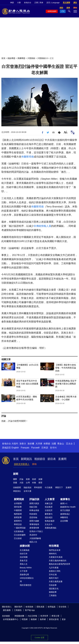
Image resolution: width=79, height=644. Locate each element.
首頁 (3, 58)
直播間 (62, 459)
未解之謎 (49, 503)
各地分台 (28, 3)
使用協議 (52, 607)
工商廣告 (53, 595)
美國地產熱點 (51, 528)
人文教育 (50, 499)
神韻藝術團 (19, 616)
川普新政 (31, 58)
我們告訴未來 (55, 550)
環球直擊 (18, 507)
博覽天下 (59, 487)
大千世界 (24, 571)
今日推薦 (48, 487)
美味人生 (24, 564)
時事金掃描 (34, 510)
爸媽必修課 (50, 521)
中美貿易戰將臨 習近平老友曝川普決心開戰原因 (66, 384)
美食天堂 (24, 561)
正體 (36, 3)
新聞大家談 (34, 503)
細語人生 (33, 542)
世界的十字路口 (36, 531)
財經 (34, 479)
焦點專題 (11, 58)
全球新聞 (18, 503)
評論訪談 (34, 499)
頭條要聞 (17, 487)
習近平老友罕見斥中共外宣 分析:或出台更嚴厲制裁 (27, 384)
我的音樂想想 (26, 585)
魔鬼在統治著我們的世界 (60, 564)
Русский (35, 448)
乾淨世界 (44, 616)
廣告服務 (7, 610)
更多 (64, 619)
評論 (21, 479)
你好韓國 (24, 557)
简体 (41, 3)
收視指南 (29, 607)
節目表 (52, 459)
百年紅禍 (53, 575)
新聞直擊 (18, 517)
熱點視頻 (27, 487)
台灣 (28, 483)
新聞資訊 (26, 459)
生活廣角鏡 (25, 550)
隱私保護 (40, 607)
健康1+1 (64, 503)
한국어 (53, 448)
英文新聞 (66, 3)
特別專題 (54, 546)
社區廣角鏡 (19, 531)
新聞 (16, 474)
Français (25, 448)
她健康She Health (68, 507)
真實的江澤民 (55, 571)
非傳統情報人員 (42, 226)
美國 (15, 483)
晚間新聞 (18, 514)
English (15, 448)
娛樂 (40, 479)
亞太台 (69, 444)
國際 (15, 479)
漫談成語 (49, 517)
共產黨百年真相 (56, 557)
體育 (40, 483)
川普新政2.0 (42, 58)
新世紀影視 (54, 619)
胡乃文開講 (65, 510)
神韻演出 (17, 491)
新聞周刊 (18, 521)
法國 (54, 444)
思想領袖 (33, 517)
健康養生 (65, 499)
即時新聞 (38, 487)
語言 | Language (53, 3)
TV (63, 11)
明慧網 (25, 619)
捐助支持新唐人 (22, 464)
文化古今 (49, 524)
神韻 (12, 3)
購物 (34, 464)
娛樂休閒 (25, 546)
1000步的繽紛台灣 (27, 580)
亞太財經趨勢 (20, 535)
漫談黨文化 (54, 589)
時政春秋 (33, 514)
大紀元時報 (32, 616)
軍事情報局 (34, 524)
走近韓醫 (64, 521)
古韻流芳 (49, 510)
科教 (34, 483)
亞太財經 (18, 538)
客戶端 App (30, 610)
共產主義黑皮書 (56, 581)
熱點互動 (33, 507)
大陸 (21, 483)
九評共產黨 (54, 568)
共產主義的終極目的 (58, 561)
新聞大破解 (34, 521)
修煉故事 (53, 592)
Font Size (66, 132)
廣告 (75, 3)
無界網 (43, 619)
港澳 (28, 479)
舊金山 (61, 444)
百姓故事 (53, 585)
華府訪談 (18, 524)
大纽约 (15, 444)
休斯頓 (47, 444)
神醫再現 (64, 517)
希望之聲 (55, 616)
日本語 (45, 448)
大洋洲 (39, 444)
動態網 (34, 619)
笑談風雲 (49, 507)
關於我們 (18, 607)
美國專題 (21, 58)
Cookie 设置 (39, 638)
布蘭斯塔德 (27, 157)
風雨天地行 (54, 578)
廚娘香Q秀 (24, 575)
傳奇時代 (53, 554)
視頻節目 (40, 459)
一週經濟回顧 (20, 528)
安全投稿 (62, 607)
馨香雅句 (49, 514)
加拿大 (23, 444)
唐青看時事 (34, 528)
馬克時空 (33, 535)
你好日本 (24, 554)
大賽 (19, 3)
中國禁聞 (18, 510)
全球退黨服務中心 (11, 619)
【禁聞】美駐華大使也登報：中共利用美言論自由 (66, 368)
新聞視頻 (19, 499)
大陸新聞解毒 (35, 538)
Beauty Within (26, 568)
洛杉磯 (31, 444)
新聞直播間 (52, 11)
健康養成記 (65, 514)
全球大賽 (27, 491)
